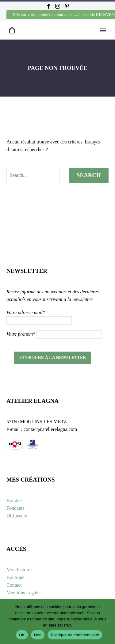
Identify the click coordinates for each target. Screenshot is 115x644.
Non (38, 635)
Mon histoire (19, 570)
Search (89, 175)
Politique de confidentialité (75, 635)
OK (22, 635)
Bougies (14, 500)
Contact (14, 585)
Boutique (15, 577)
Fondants (15, 508)
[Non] (107, 622)
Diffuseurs (17, 516)
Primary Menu (103, 30)
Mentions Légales (24, 593)
